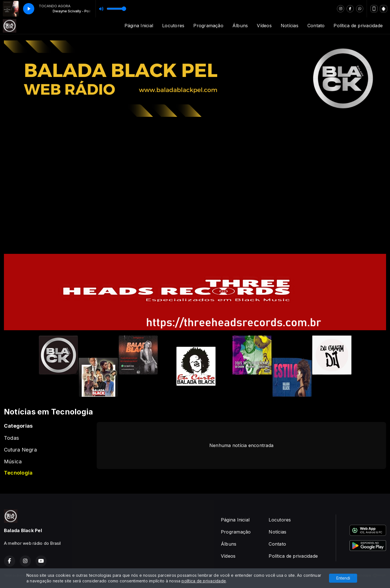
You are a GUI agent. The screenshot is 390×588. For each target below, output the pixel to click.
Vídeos (264, 26)
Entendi (343, 578)
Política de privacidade (358, 26)
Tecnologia (18, 473)
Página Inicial (139, 26)
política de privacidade (204, 581)
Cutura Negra (20, 450)
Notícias (290, 26)
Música (13, 461)
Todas (12, 438)
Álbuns (240, 26)
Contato (316, 26)
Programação (208, 26)
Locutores (173, 26)
